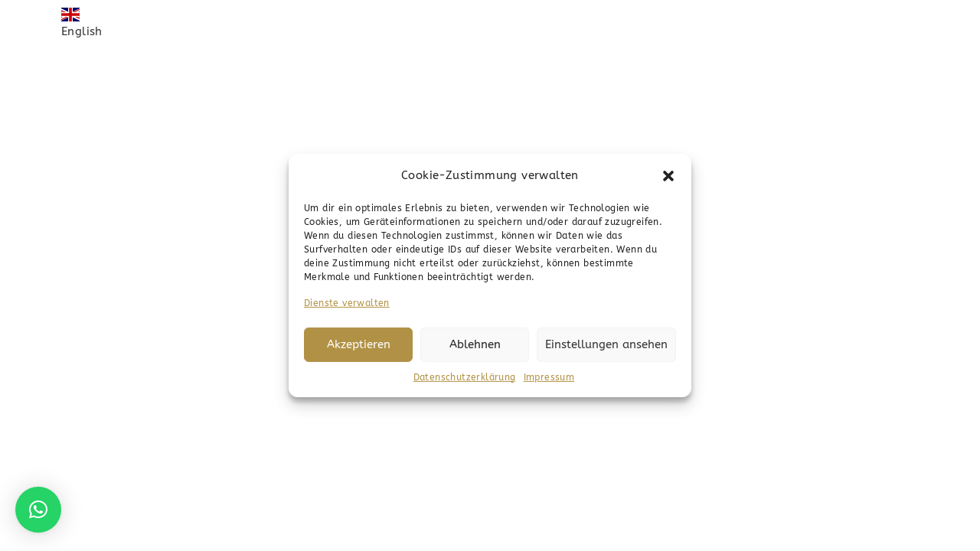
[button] (668, 175)
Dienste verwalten (347, 303)
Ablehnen (475, 344)
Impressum (549, 377)
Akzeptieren (359, 344)
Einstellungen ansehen (606, 344)
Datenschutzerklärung (465, 377)
